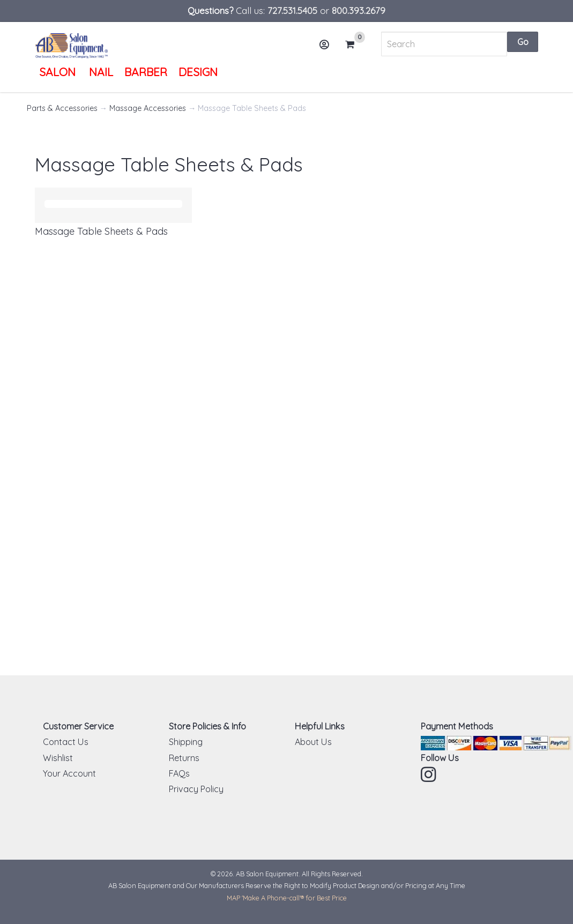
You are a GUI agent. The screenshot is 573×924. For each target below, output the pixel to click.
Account (328, 49)
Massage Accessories (148, 108)
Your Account (69, 773)
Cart (354, 44)
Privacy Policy (196, 789)
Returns (184, 758)
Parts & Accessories (62, 108)
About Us (313, 742)
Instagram (429, 774)
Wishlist (58, 758)
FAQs (179, 773)
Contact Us (66, 742)
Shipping (186, 742)
